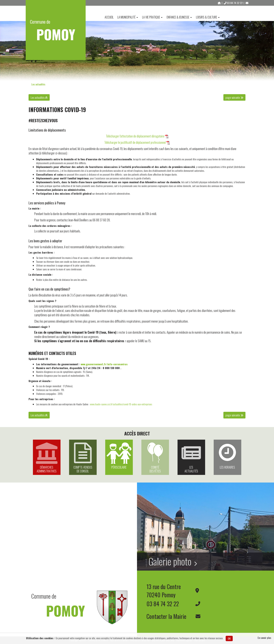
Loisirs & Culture (208, 17)
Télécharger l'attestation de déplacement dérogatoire (135, 136)
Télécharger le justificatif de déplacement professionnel (135, 142)
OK (229, 638)
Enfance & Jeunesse (179, 17)
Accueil (109, 17)
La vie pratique (152, 17)
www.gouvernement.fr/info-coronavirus (104, 364)
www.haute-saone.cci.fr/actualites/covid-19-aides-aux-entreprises (121, 404)
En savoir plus (264, 638)
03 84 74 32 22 (233, 3)
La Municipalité (128, 17)
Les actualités (38, 84)
